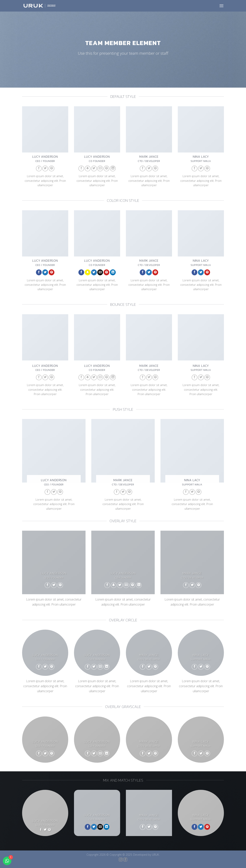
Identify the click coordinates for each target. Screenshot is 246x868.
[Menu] (221, 6)
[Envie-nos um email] (100, 168)
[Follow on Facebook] (39, 168)
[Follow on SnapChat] (88, 168)
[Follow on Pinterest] (52, 168)
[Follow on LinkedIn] (113, 168)
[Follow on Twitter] (45, 168)
